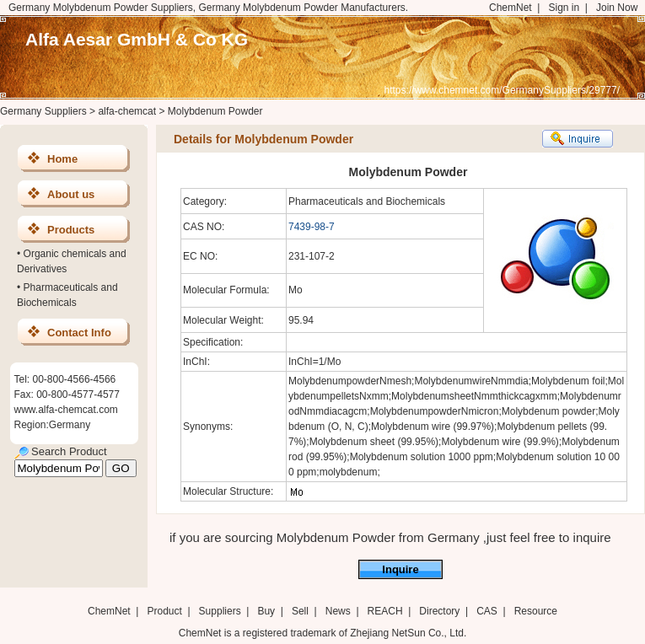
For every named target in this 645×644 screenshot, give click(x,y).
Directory (439, 611)
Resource (536, 611)
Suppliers (220, 611)
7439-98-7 (312, 227)
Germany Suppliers (43, 111)
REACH (385, 611)
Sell (300, 611)
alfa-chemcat (127, 111)
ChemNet (511, 8)
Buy (266, 611)
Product (166, 611)
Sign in (564, 8)
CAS (487, 611)
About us (71, 194)
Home (62, 159)
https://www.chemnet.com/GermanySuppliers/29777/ (502, 90)
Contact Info (79, 333)
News (338, 611)
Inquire (400, 569)
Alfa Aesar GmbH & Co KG (137, 39)
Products (71, 230)
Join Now (617, 8)
